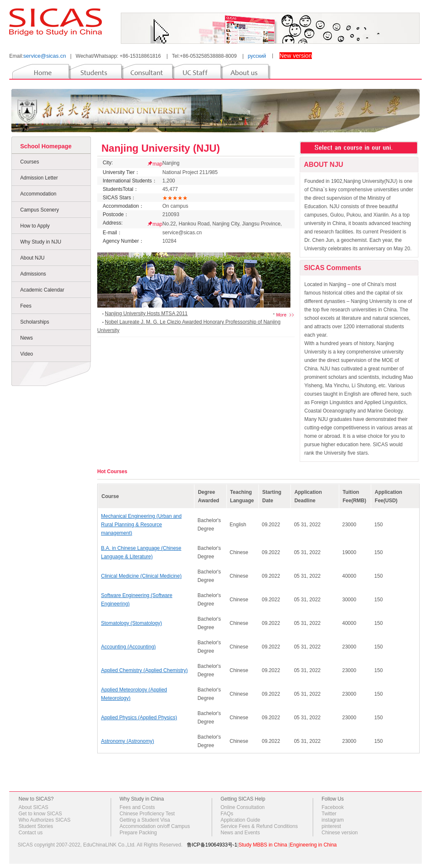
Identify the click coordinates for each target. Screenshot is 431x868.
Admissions (33, 274)
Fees (26, 306)
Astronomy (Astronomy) (128, 741)
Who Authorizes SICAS (44, 820)
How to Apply (35, 226)
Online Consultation (243, 807)
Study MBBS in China (263, 845)
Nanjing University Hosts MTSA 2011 (146, 313)
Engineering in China (313, 845)
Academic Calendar (42, 290)
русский (257, 56)
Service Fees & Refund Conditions (259, 826)
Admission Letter (39, 178)
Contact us (31, 833)
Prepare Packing (138, 833)
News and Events (240, 833)
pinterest (331, 826)
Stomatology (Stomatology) (132, 623)
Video (27, 354)
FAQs (227, 814)
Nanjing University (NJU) (161, 148)
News (27, 338)
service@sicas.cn (44, 56)
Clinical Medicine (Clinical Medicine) (141, 576)
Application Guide (240, 820)
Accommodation (38, 194)
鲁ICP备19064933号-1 (212, 845)
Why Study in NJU (41, 242)
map (157, 164)
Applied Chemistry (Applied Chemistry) (144, 670)
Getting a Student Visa (145, 820)
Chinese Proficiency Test (147, 814)
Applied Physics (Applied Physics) (139, 718)
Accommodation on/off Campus (155, 826)
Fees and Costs (137, 807)
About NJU (32, 258)
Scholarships (35, 322)
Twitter (329, 814)
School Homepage (46, 146)
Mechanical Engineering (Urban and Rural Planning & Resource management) (141, 525)
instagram (333, 820)
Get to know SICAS (40, 814)
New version (296, 56)
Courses (30, 162)
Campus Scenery (40, 210)
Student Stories (36, 826)
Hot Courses (112, 472)
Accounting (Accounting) (128, 647)
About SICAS (33, 807)
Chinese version (340, 833)
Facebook (333, 807)
